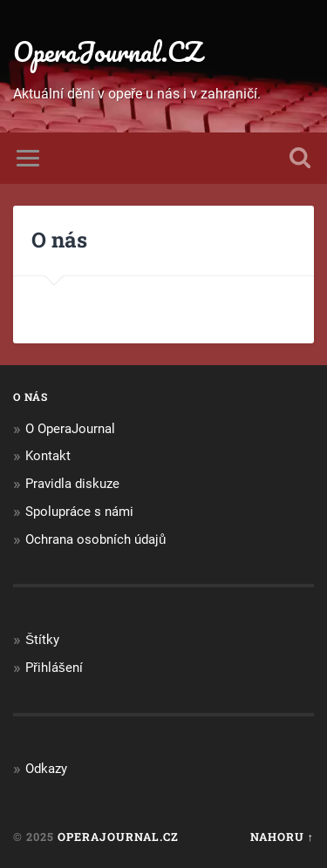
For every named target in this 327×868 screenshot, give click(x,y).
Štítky (42, 640)
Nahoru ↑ (282, 837)
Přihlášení (54, 668)
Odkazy (46, 769)
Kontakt (48, 456)
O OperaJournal (70, 429)
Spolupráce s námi (79, 512)
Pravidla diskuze (72, 484)
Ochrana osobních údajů (95, 539)
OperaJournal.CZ (107, 52)
